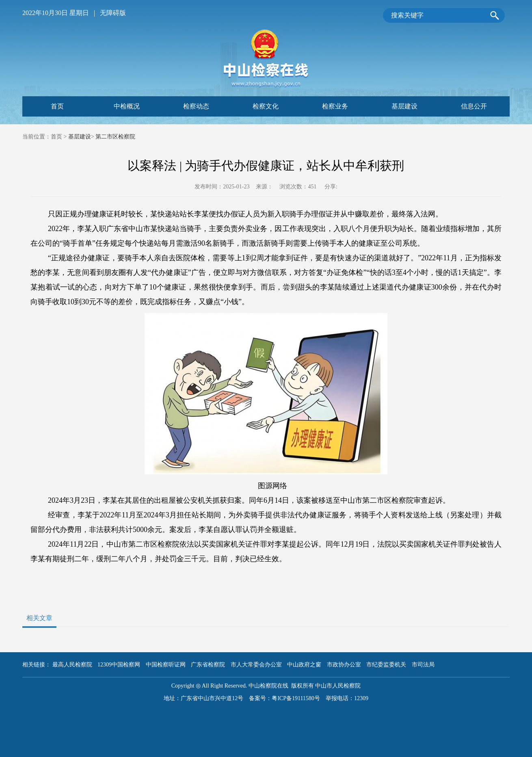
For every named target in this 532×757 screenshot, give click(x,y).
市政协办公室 (344, 665)
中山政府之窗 (304, 665)
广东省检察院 (208, 665)
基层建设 (80, 137)
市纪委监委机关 (386, 665)
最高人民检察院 (72, 665)
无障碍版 (113, 13)
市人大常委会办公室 (256, 665)
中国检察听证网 (166, 665)
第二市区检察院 (115, 137)
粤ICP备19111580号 (296, 698)
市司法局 (423, 665)
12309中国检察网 (119, 665)
